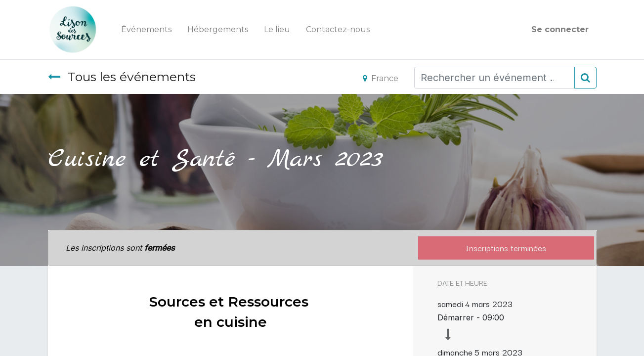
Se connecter (560, 29)
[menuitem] (146, 30)
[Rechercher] (585, 78)
